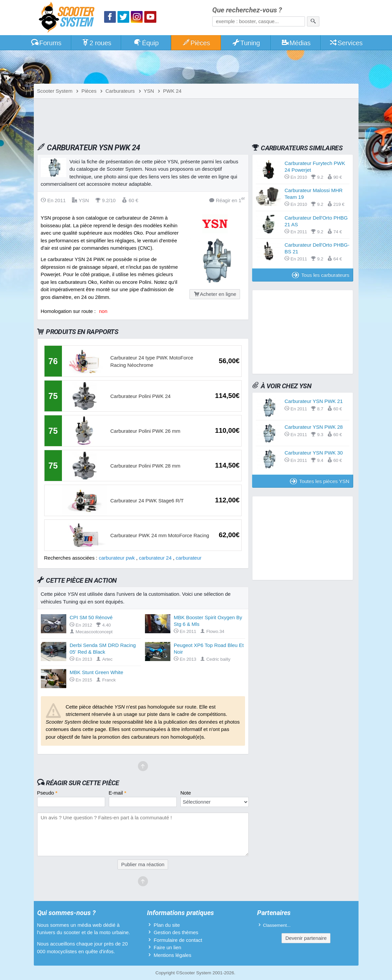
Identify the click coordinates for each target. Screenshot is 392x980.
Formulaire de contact (178, 940)
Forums (46, 43)
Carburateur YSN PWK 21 (314, 401)
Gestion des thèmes (176, 932)
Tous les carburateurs (321, 275)
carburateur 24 (155, 558)
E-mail (118, 793)
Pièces (196, 43)
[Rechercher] (313, 21)
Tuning (246, 43)
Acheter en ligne (215, 294)
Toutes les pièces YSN (320, 481)
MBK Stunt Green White (96, 672)
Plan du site (167, 925)
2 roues (96, 43)
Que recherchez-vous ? (247, 10)
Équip (146, 43)
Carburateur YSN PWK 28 (314, 427)
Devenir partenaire (306, 938)
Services (346, 43)
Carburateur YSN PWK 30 (314, 453)
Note (186, 793)
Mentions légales (173, 955)
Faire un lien (168, 947)
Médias (296, 43)
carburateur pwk (117, 558)
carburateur (189, 558)
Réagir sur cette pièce (83, 783)
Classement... (277, 925)
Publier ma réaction (143, 864)
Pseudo (47, 793)
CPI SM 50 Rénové (91, 617)
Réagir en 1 (227, 200)
